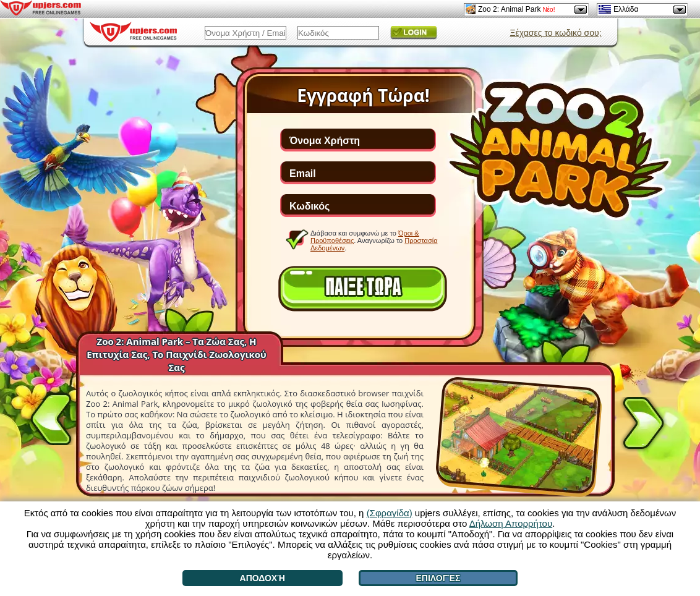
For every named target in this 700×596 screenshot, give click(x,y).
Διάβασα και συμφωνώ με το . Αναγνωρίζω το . (374, 240)
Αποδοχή (262, 578)
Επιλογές (438, 578)
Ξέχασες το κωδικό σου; (555, 33)
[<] (51, 417)
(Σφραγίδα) (390, 513)
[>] (643, 425)
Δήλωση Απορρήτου (511, 523)
